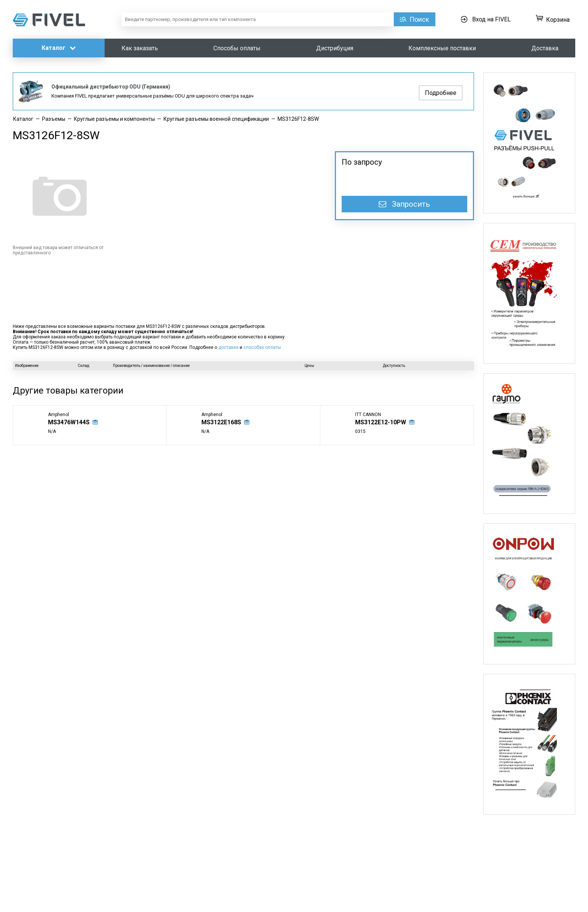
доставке (228, 347)
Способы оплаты (237, 48)
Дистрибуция (335, 48)
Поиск (419, 19)
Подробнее (441, 93)
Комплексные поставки (442, 48)
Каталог (59, 48)
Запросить (404, 204)
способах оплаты (262, 347)
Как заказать (140, 48)
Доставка (545, 48)
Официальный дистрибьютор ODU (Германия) (111, 87)
